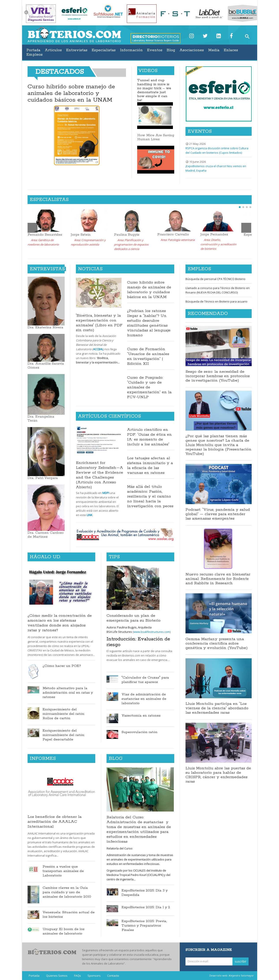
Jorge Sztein (81, 235)
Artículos (53, 50)
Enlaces (231, 50)
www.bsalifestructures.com (152, 632)
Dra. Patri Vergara (43, 478)
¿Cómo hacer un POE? (62, 666)
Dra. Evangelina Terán (41, 419)
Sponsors (94, 976)
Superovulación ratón (139, 732)
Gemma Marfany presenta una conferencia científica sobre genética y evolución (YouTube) (217, 643)
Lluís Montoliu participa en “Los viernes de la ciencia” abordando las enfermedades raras (217, 708)
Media (214, 50)
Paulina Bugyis (127, 235)
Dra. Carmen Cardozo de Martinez (46, 535)
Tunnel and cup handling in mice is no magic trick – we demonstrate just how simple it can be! (154, 90)
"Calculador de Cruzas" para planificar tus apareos (145, 680)
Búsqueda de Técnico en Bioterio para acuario (216, 301)
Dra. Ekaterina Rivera (45, 327)
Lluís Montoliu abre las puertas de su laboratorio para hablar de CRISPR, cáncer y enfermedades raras (218, 775)
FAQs (78, 976)
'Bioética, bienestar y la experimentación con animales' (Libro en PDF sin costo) (99, 323)
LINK (90, 515)
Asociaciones (192, 50)
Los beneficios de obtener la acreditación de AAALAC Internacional (55, 822)
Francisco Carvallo (173, 234)
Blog (171, 50)
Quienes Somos (57, 976)
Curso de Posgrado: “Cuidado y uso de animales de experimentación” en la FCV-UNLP (149, 387)
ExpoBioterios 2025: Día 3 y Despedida (145, 893)
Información (131, 50)
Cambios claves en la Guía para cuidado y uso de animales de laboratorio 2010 (67, 892)
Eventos (155, 50)
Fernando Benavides (45, 235)
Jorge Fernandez (214, 234)
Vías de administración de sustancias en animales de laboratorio (144, 699)
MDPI (106, 493)
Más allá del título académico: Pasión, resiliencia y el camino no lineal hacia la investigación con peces (150, 496)
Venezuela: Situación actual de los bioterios (69, 915)
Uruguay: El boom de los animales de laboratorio (64, 931)
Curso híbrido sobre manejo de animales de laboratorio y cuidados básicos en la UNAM (71, 93)
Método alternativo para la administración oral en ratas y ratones (68, 693)
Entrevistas (77, 50)
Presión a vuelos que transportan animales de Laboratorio (63, 871)
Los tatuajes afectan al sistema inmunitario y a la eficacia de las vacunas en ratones (150, 465)
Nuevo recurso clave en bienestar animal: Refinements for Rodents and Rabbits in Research (218, 579)
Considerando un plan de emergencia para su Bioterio (134, 618)
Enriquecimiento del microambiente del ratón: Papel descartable (64, 735)
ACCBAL (98, 349)
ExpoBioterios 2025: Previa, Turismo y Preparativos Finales (144, 926)
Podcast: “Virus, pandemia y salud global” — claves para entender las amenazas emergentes (218, 514)
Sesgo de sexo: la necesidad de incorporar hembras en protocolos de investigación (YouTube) (218, 376)
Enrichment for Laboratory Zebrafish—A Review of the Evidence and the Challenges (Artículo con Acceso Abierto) (99, 475)
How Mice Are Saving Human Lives (156, 137)
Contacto (113, 976)
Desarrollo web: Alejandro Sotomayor (232, 975)
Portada (33, 50)
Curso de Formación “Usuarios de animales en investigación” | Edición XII (148, 356)
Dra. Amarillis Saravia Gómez (46, 366)
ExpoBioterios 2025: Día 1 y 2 (146, 907)
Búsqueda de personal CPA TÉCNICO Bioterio (215, 279)
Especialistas (104, 50)
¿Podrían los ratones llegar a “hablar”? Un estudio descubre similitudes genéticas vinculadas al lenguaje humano (149, 323)
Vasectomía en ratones (141, 716)
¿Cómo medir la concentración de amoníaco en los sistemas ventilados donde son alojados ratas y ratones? (60, 623)
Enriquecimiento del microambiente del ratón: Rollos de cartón (64, 714)
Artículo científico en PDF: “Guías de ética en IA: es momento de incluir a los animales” (149, 437)
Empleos (35, 55)
